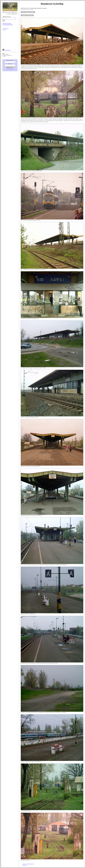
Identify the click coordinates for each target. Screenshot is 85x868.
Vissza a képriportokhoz (28, 12)
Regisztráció (10, 69)
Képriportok (5, 28)
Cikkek (4, 30)
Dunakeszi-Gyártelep (27, 15)
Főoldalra (25, 865)
